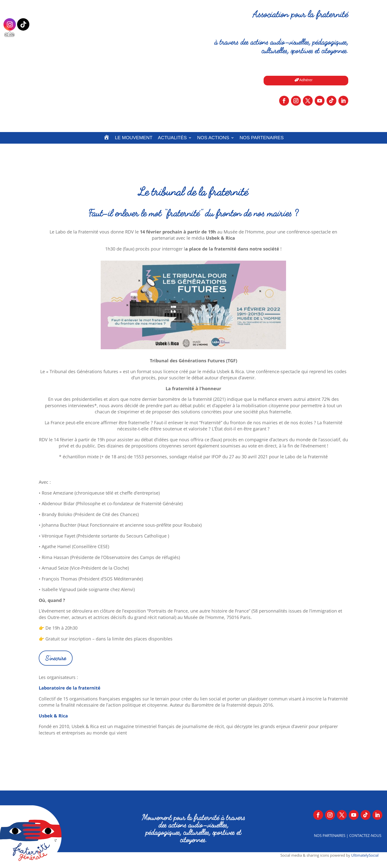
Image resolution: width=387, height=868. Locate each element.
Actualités (172, 138)
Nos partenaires (262, 138)
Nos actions (213, 138)
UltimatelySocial (365, 855)
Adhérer (306, 80)
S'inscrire (56, 658)
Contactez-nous (365, 835)
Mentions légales (193, 857)
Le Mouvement (134, 138)
